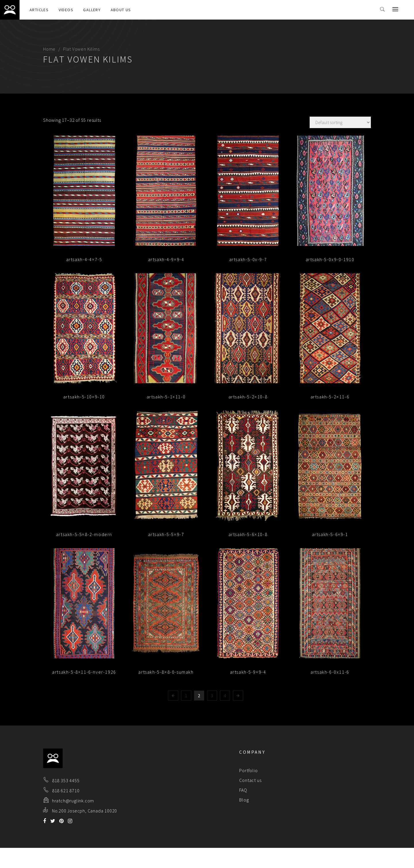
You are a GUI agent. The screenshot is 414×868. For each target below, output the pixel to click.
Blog (244, 800)
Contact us (250, 780)
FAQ (243, 790)
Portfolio (248, 770)
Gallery (92, 10)
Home (49, 49)
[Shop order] (340, 122)
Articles (39, 10)
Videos (66, 10)
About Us (121, 10)
